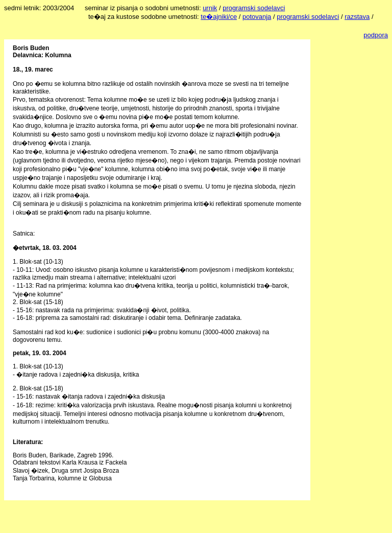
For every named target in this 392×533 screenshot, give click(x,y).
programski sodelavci (254, 8)
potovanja (257, 17)
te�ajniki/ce (219, 17)
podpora (376, 35)
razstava (357, 17)
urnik (210, 8)
